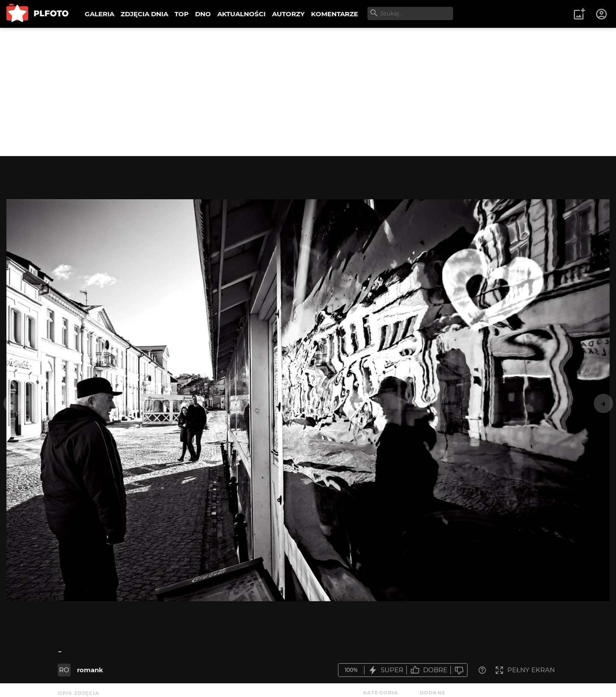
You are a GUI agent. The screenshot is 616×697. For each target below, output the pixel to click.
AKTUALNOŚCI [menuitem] (241, 14)
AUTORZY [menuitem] (288, 14)
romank (90, 670)
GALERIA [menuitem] (99, 14)
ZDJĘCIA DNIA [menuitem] (144, 14)
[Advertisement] (308, 92)
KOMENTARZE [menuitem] (335, 14)
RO (64, 670)
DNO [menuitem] (203, 14)
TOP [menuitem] (182, 14)
